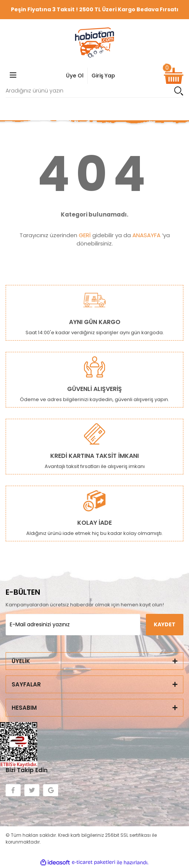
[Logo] (94, 42)
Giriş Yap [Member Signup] (103, 76)
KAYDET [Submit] (165, 624)
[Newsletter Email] (73, 625)
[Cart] (174, 76)
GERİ (85, 235)
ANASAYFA (146, 235)
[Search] (94, 91)
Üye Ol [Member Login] (75, 76)
